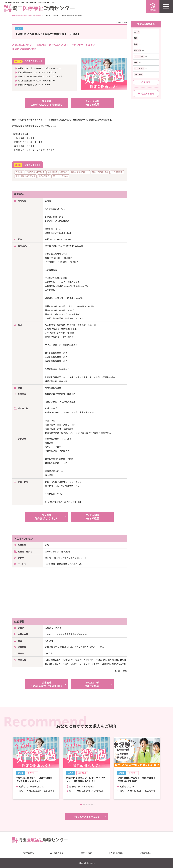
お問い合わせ (146, 853)
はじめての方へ (27, 853)
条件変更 (146, 82)
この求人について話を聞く (47, 103)
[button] (81, 805)
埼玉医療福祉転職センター (22, 16)
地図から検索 (146, 94)
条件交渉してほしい (47, 517)
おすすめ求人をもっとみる (86, 817)
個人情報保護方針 (116, 853)
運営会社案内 (86, 853)
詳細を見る (36, 768)
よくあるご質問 (57, 853)
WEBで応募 (92, 103)
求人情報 (37, 16)
